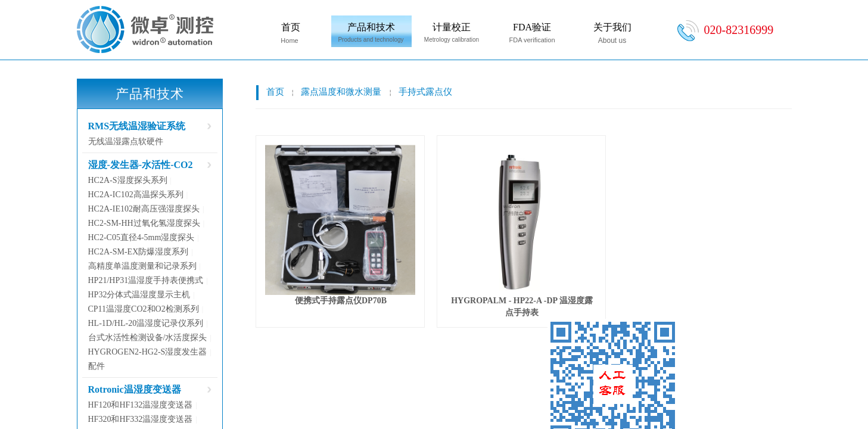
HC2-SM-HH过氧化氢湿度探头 (144, 223)
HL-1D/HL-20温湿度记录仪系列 (146, 323)
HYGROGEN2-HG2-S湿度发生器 (148, 352)
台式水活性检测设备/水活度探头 (148, 338)
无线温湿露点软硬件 (126, 142)
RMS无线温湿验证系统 (137, 126)
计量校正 (452, 27)
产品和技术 (371, 27)
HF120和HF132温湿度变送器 (141, 405)
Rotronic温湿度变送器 (135, 389)
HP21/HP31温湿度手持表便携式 (146, 280)
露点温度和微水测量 (341, 92)
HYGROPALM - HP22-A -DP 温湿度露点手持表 (522, 307)
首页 (291, 27)
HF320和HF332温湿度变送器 (141, 419)
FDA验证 (532, 27)
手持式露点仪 (425, 92)
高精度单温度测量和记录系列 (142, 266)
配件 (97, 366)
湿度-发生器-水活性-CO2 (141, 165)
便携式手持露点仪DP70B (341, 301)
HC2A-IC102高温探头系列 (136, 195)
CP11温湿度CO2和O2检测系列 (144, 309)
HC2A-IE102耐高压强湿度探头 (144, 209)
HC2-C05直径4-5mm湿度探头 (141, 237)
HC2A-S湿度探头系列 (128, 180)
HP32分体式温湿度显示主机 (139, 295)
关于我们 (612, 27)
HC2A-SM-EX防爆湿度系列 (139, 252)
